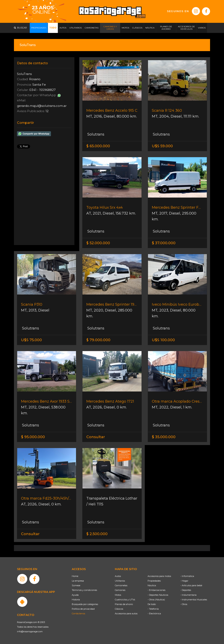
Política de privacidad (83, 609)
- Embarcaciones (156, 590)
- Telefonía (153, 609)
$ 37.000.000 (164, 243)
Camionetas (121, 585)
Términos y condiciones (84, 590)
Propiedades (154, 581)
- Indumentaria (188, 595)
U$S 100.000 (163, 340)
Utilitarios (120, 581)
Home (75, 576)
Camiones (120, 590)
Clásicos (119, 609)
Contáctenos (78, 613)
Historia (76, 600)
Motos (118, 595)
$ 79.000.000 (98, 340)
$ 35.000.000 (164, 437)
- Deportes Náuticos (158, 595)
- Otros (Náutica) (156, 600)
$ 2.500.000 (97, 534)
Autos (118, 576)
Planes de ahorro (124, 604)
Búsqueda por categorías (85, 604)
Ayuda (75, 595)
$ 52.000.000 (98, 243)
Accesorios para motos (159, 576)
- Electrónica (154, 613)
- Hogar (184, 581)
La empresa (78, 581)
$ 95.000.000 (33, 437)
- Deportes (186, 590)
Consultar (96, 437)
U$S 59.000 (162, 146)
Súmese (76, 585)
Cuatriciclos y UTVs (125, 600)
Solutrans (95, 134)
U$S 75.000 (31, 340)
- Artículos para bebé (191, 585)
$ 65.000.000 (98, 146)
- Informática (187, 576)
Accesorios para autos (126, 613)
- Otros (184, 604)
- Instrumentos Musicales (194, 600)
